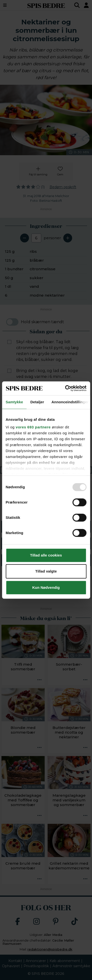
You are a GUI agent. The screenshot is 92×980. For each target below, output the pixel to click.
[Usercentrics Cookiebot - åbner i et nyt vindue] (66, 388)
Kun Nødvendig (46, 587)
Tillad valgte (46, 571)
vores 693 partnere (33, 427)
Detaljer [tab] (37, 402)
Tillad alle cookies (46, 555)
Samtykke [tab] (14, 402)
